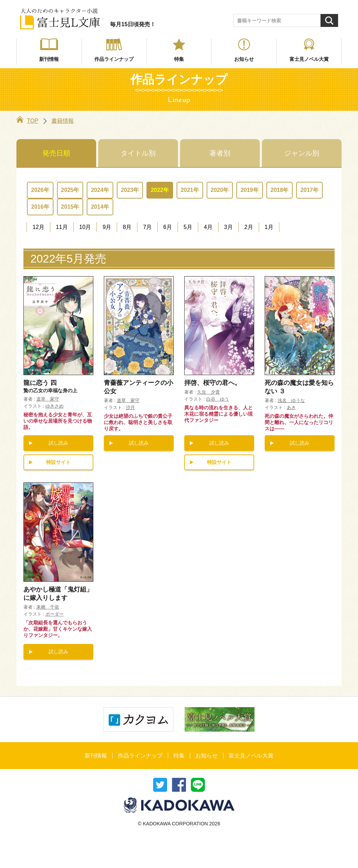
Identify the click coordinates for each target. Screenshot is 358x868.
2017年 (309, 190)
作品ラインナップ (114, 59)
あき (291, 407)
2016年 (40, 207)
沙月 (130, 407)
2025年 (70, 190)
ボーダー (55, 614)
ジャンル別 (302, 153)
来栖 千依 (48, 607)
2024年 (100, 190)
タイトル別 (138, 153)
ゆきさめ (55, 406)
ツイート (160, 785)
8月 (127, 227)
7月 (147, 227)
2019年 (250, 190)
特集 (179, 59)
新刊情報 (49, 59)
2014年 (100, 207)
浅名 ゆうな (291, 400)
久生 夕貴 (209, 392)
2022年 (160, 190)
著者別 (220, 153)
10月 (85, 227)
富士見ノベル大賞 (309, 59)
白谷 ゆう (218, 399)
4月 (208, 227)
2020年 (220, 190)
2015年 (70, 207)
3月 (228, 227)
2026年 (40, 190)
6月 (168, 227)
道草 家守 (48, 399)
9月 (107, 227)
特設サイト (58, 462)
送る (198, 785)
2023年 (130, 190)
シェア (179, 785)
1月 (269, 227)
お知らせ (244, 59)
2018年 (280, 190)
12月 (38, 227)
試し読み (58, 443)
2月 (249, 227)
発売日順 (56, 153)
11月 (62, 227)
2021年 (190, 190)
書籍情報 (63, 121)
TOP (27, 121)
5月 (188, 227)
